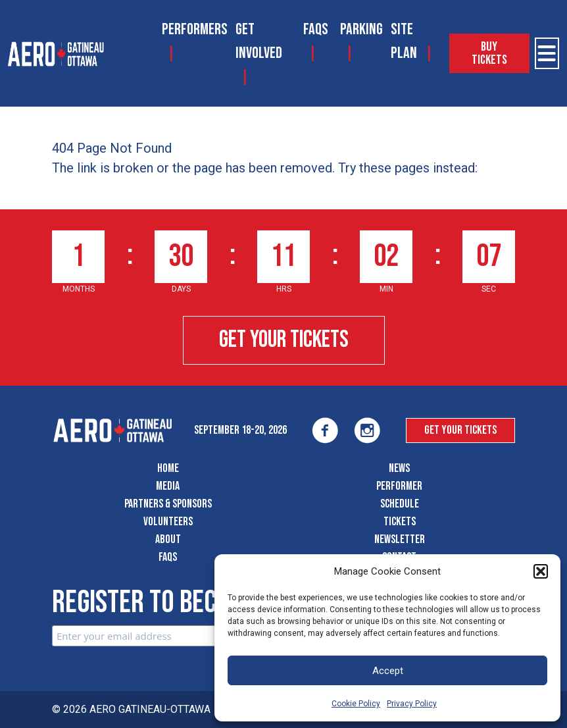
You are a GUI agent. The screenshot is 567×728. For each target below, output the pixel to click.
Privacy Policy (412, 704)
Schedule (400, 504)
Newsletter (400, 539)
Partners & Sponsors (168, 504)
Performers (195, 29)
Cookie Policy (356, 704)
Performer (399, 486)
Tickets (400, 522)
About (168, 539)
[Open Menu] (547, 53)
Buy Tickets (489, 53)
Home (168, 468)
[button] (541, 571)
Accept (388, 671)
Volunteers (168, 522)
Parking (361, 29)
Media (168, 486)
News (399, 468)
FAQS (316, 29)
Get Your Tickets (284, 340)
